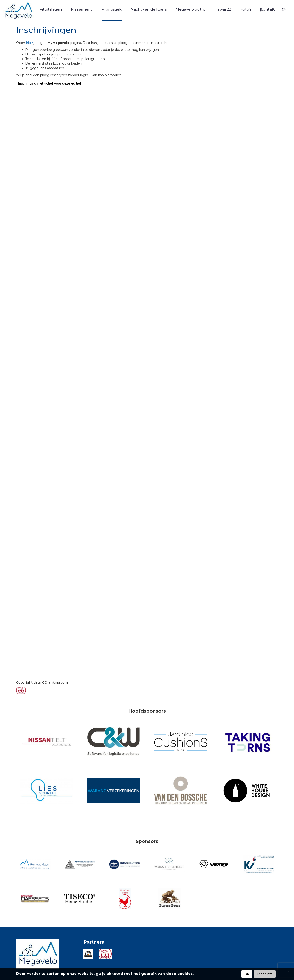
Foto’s (246, 9)
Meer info (265, 974)
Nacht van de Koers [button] (149, 9)
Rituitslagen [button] (51, 9)
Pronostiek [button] (112, 9)
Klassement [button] (82, 9)
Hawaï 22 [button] (223, 9)
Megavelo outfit (191, 9)
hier (30, 43)
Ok (247, 974)
